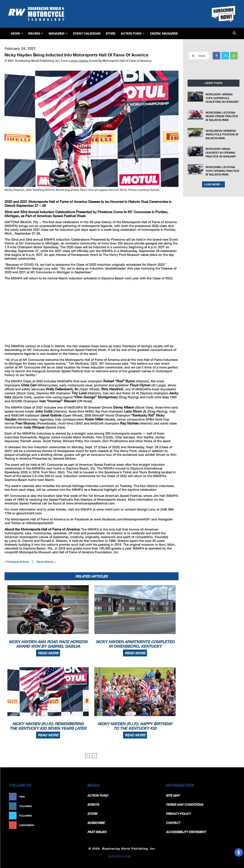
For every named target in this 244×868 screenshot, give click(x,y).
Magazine (58, 33)
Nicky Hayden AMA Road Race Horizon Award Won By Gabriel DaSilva (48, 644)
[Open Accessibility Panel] (239, 852)
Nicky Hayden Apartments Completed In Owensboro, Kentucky (135, 644)
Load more (213, 184)
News (17, 33)
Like (76, 797)
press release (80, 61)
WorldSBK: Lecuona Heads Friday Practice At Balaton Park (222, 116)
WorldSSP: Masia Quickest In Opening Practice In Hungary (221, 153)
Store (111, 33)
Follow (74, 806)
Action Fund (133, 33)
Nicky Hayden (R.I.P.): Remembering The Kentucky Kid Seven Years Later (48, 726)
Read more (48, 653)
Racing (36, 33)
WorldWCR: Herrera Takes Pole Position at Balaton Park (222, 134)
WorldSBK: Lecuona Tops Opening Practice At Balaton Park (222, 171)
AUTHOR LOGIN (120, 856)
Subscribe (72, 825)
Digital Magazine (164, 33)
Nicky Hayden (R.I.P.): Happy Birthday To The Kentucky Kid (135, 726)
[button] (234, 34)
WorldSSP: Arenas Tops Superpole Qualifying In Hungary (222, 98)
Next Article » (46, 562)
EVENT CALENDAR (87, 33)
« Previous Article (17, 562)
